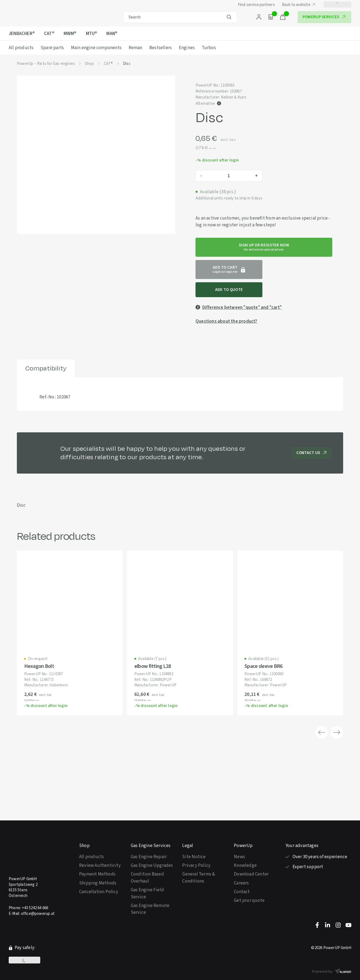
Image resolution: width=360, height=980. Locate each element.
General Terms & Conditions (199, 862)
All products (91, 841)
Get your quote (249, 884)
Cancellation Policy (99, 876)
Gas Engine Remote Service (150, 893)
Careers (241, 867)
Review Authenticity (100, 849)
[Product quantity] (229, 176)
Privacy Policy (196, 849)
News (239, 841)
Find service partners (256, 5)
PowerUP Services (325, 17)
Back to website (299, 5)
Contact (242, 876)
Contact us (311, 436)
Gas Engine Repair (149, 841)
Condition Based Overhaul (147, 862)
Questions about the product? (226, 304)
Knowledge (245, 849)
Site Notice (194, 841)
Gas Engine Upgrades (152, 849)
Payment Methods (97, 858)
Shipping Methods (98, 867)
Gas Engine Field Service (147, 877)
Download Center (251, 858)
